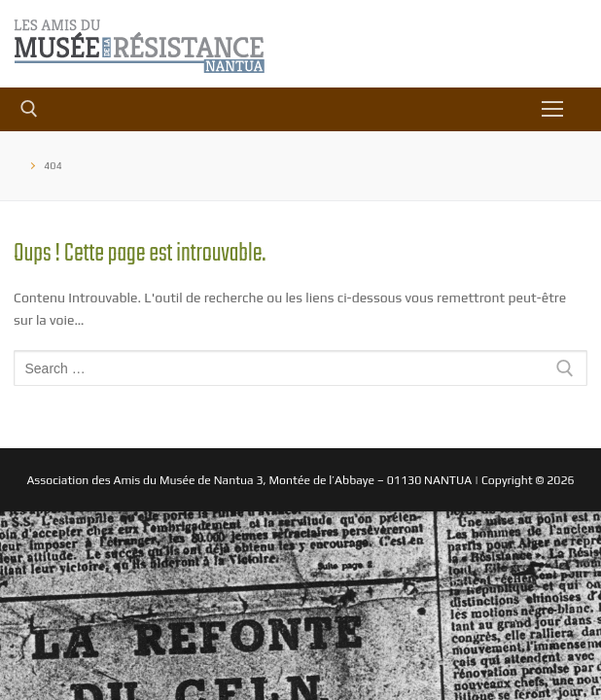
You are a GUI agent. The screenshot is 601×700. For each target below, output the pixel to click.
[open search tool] (29, 109)
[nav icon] (552, 109)
